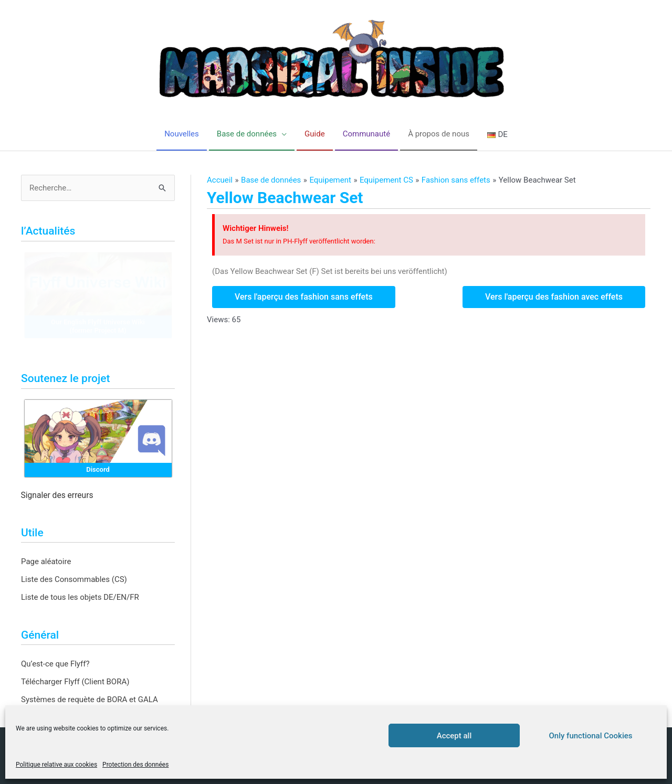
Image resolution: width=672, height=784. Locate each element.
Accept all (454, 736)
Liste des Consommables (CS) (74, 579)
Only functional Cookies (591, 736)
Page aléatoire (46, 561)
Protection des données (135, 765)
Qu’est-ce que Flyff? (55, 664)
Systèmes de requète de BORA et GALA (90, 700)
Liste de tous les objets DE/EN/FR (80, 597)
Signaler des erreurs (57, 495)
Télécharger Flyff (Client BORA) (75, 682)
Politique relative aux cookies (56, 765)
